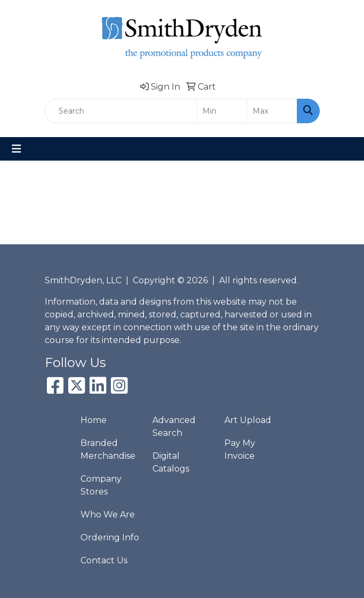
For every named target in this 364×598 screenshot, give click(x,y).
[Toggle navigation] (17, 149)
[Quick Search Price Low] (222, 111)
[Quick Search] (121, 111)
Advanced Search (174, 426)
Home (94, 420)
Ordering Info (110, 537)
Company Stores (101, 485)
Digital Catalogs (171, 462)
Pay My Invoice (240, 449)
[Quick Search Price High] (272, 111)
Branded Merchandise (108, 449)
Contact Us (104, 560)
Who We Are (108, 515)
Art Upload (248, 420)
